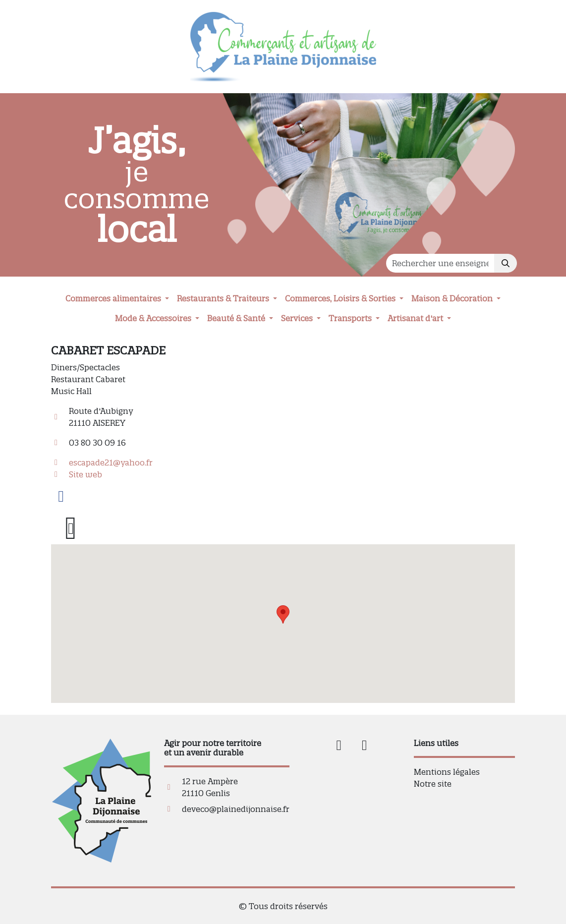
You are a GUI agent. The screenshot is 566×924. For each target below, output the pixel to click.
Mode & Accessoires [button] (154, 318)
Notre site (433, 784)
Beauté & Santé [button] (237, 318)
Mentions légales (447, 772)
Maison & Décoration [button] (453, 298)
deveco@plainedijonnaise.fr (236, 809)
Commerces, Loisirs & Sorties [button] (341, 298)
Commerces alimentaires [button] (114, 298)
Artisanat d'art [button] (416, 318)
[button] (283, 614)
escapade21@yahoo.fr (111, 462)
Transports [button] (351, 318)
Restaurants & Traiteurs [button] (224, 298)
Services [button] (298, 318)
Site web (85, 474)
